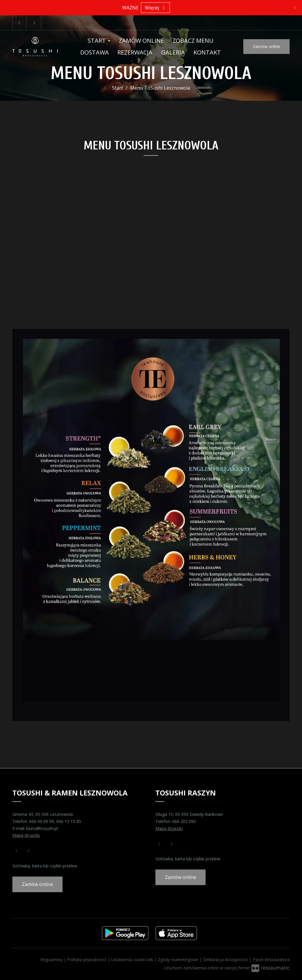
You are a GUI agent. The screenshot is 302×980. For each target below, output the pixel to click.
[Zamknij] (295, 7)
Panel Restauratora (271, 960)
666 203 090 (184, 821)
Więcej (155, 8)
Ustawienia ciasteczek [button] (133, 960)
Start (99, 41)
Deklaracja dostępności (226, 960)
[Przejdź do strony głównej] (35, 46)
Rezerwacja (135, 52)
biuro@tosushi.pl (42, 828)
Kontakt (207, 52)
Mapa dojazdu (26, 835)
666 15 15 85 (69, 821)
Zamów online (141, 41)
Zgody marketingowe (179, 960)
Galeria (173, 52)
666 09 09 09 (42, 821)
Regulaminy (52, 960)
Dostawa (95, 52)
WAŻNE (130, 8)
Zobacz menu (193, 41)
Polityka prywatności (87, 960)
